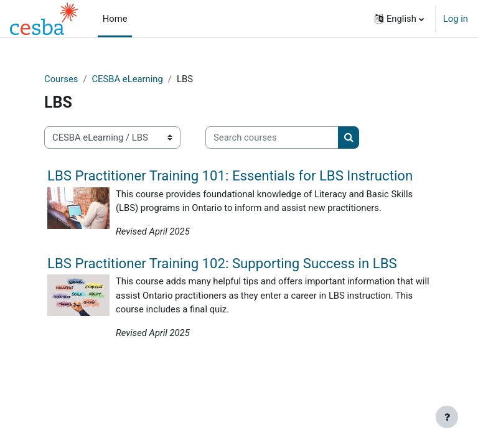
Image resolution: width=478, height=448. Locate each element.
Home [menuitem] (115, 19)
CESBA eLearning (127, 79)
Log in (456, 19)
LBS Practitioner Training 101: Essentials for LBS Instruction (230, 175)
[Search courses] (272, 138)
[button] (399, 19)
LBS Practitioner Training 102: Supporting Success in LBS (222, 263)
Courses (61, 79)
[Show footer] (447, 417)
